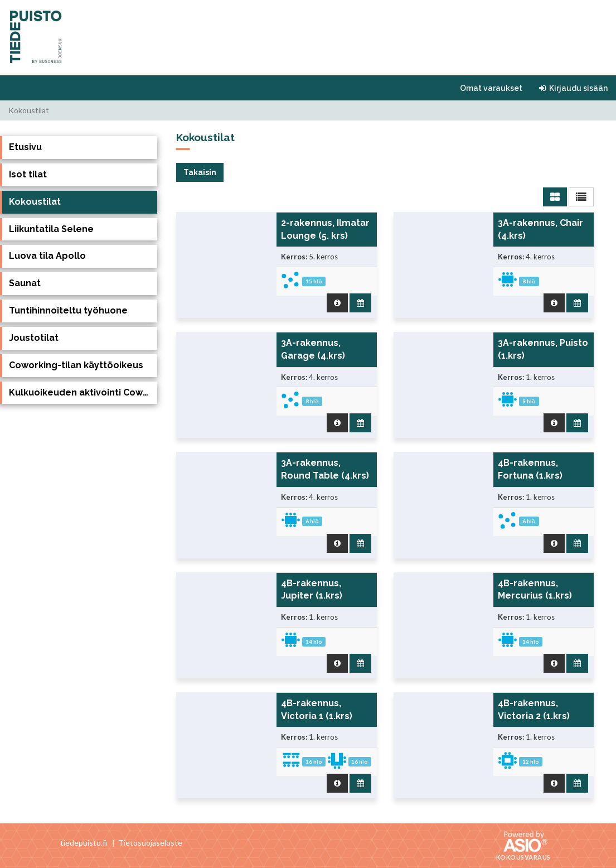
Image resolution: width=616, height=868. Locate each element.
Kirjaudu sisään (573, 88)
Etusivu (25, 147)
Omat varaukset (491, 88)
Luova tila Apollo (47, 256)
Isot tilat (28, 174)
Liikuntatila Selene (51, 229)
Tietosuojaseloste (150, 843)
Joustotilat (34, 338)
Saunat (25, 283)
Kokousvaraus (523, 857)
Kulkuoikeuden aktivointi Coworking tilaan (83, 392)
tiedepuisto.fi (84, 843)
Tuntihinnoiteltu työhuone (68, 310)
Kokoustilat (35, 202)
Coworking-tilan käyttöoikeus (76, 365)
